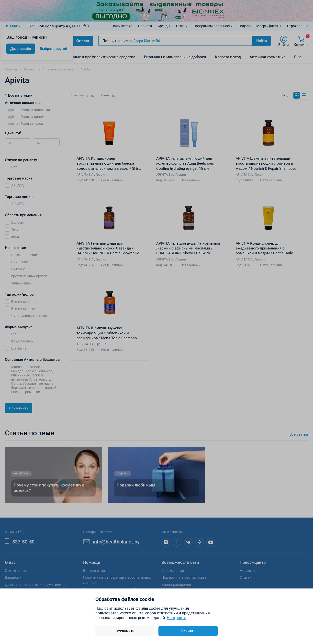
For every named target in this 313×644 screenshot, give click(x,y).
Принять (188, 631)
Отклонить (125, 631)
